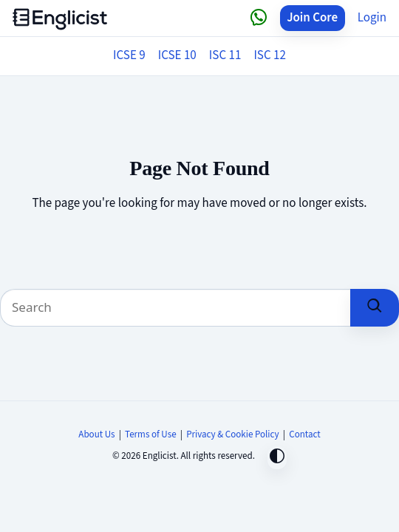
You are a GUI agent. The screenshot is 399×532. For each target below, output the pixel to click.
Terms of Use (151, 434)
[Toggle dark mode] (277, 458)
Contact (304, 434)
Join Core (312, 18)
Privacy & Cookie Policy (233, 434)
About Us (96, 434)
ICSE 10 (177, 55)
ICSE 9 (129, 55)
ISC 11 (225, 55)
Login (372, 18)
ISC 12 (270, 55)
